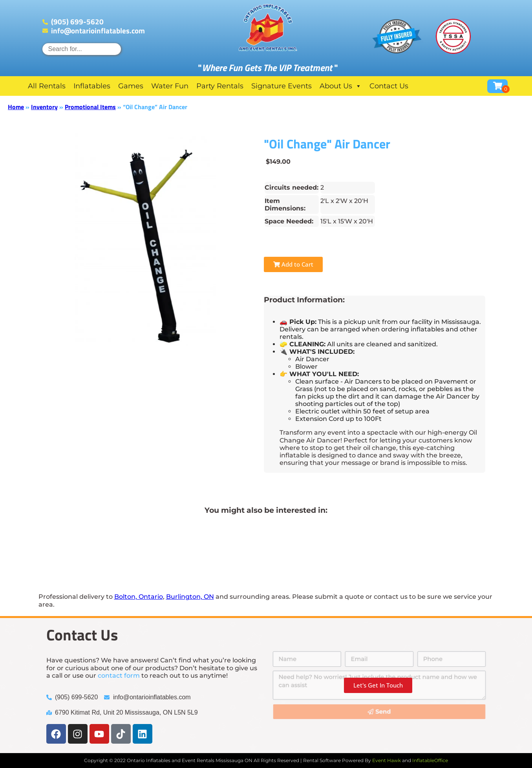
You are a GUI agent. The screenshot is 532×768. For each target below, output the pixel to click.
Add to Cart (293, 264)
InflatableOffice (430, 760)
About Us (341, 86)
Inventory (44, 107)
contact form (119, 676)
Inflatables (92, 86)
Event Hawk (387, 760)
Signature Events (282, 86)
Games (131, 86)
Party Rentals (220, 86)
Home (16, 107)
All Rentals (47, 86)
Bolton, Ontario (139, 597)
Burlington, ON (190, 597)
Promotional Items (90, 107)
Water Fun (170, 86)
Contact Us (389, 86)
